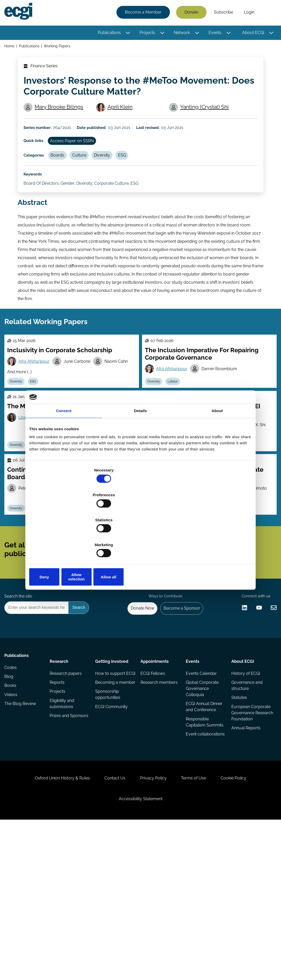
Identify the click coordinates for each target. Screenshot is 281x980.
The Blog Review (22, 829)
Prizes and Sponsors (61, 839)
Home (11, 48)
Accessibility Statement (141, 952)
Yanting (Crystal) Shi (207, 119)
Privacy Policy (153, 926)
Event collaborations (199, 863)
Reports (58, 799)
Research (60, 774)
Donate (190, 13)
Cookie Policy (245, 926)
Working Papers (60, 48)
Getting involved (112, 774)
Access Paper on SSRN (79, 161)
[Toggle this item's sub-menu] (126, 34)
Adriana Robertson (79, 559)
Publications (107, 34)
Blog (11, 799)
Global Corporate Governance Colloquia (202, 805)
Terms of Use (200, 926)
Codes (12, 789)
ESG (137, 179)
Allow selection (140, 539)
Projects (145, 34)
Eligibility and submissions (63, 822)
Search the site (20, 705)
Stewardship (182, 585)
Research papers (67, 789)
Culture (88, 179)
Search (266, 14)
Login (247, 13)
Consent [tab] (64, 450)
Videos (13, 819)
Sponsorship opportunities (108, 824)
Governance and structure (246, 802)
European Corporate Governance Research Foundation (242, 838)
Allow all (215, 539)
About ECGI (251, 34)
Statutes (238, 815)
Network (180, 34)
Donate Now (135, 719)
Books (12, 809)
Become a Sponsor (178, 719)
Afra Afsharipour (38, 408)
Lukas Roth (214, 559)
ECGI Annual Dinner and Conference (204, 824)
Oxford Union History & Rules (51, 926)
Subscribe (222, 13)
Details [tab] (140, 450)
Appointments (155, 774)
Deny (66, 539)
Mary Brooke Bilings (62, 119)
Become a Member (141, 13)
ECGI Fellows (153, 789)
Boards (64, 179)
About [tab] (217, 450)
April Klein (123, 119)
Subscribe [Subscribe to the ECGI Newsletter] (168, 638)
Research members (150, 802)
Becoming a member (107, 808)
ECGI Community (112, 838)
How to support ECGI (111, 792)
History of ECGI (244, 789)
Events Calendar (201, 789)
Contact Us (109, 926)
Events (213, 34)
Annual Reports (245, 860)
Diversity (114, 179)
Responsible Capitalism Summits (197, 844)
